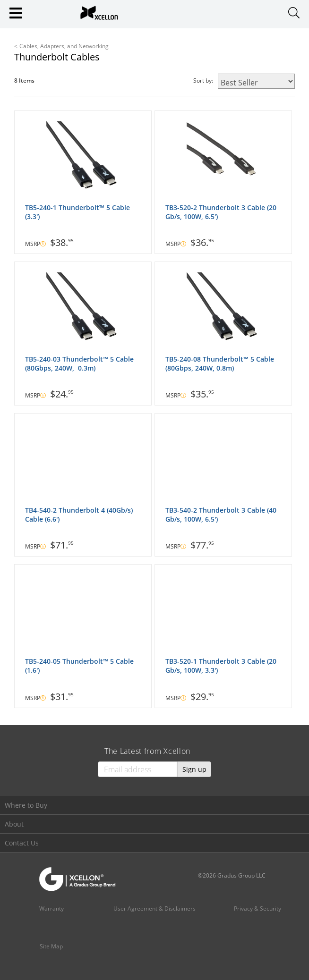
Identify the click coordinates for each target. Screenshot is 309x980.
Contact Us (22, 843)
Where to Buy (26, 805)
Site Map (51, 946)
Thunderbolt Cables (57, 57)
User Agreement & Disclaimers (154, 908)
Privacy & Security (257, 908)
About (14, 824)
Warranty (51, 908)
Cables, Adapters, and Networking (64, 46)
